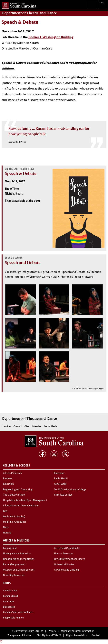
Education (8, 484)
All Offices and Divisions (67, 570)
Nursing (7, 533)
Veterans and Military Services (19, 570)
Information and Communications (21, 506)
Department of (29, 13)
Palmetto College (63, 495)
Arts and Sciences (12, 473)
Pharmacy (59, 473)
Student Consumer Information (78, 631)
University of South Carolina (29, 631)
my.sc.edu (8, 602)
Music (6, 528)
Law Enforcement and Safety (69, 559)
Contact (18, 427)
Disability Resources (14, 575)
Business (8, 479)
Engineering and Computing (18, 490)
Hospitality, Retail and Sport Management (25, 500)
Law (5, 511)
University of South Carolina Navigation (102, 5)
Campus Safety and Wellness (18, 612)
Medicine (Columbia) (14, 517)
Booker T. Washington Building (51, 37)
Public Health (61, 479)
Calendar (37, 427)
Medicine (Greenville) (15, 522)
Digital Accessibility (76, 636)
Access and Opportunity (67, 548)
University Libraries (64, 565)
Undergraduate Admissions (17, 554)
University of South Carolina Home (18, 4)
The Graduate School (14, 495)
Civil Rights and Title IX (49, 636)
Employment (10, 548)
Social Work (60, 484)
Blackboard (9, 607)
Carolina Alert (10, 591)
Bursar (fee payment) (14, 565)
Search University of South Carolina (92, 5)
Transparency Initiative (20, 636)
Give (27, 427)
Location (6, 427)
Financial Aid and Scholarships (19, 559)
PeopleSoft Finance (13, 618)
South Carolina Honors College (70, 490)
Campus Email (10, 596)
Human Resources (64, 554)
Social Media (51, 427)
